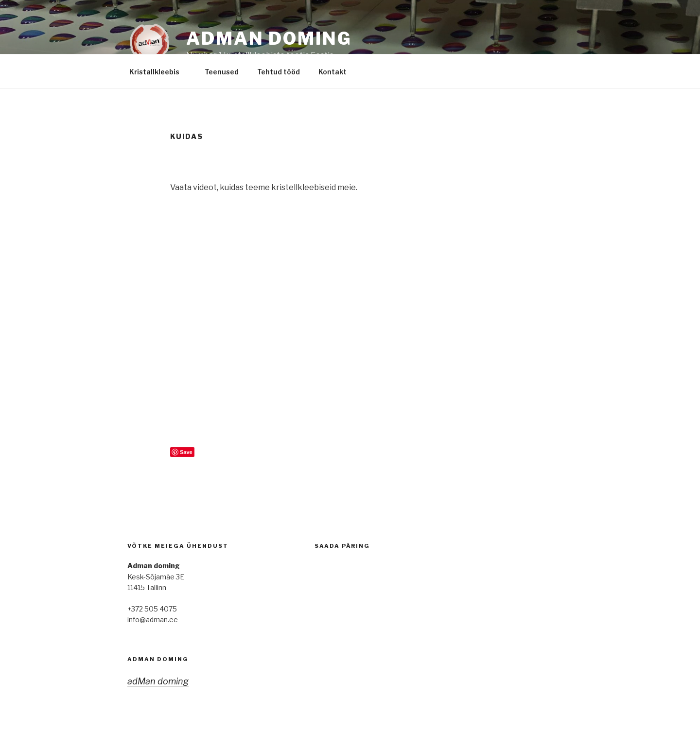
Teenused (222, 72)
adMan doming (158, 659)
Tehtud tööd (279, 72)
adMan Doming (269, 38)
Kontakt (337, 72)
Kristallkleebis (159, 72)
